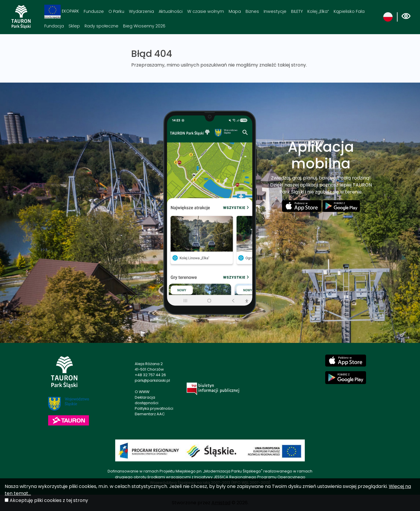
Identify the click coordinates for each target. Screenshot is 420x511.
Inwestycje (275, 11)
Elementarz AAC (150, 414)
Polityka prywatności (154, 408)
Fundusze (94, 11)
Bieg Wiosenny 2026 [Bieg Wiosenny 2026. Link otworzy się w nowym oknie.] (144, 26)
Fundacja (54, 26)
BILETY (297, 11)
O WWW (142, 392)
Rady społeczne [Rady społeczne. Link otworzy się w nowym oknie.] (101, 26)
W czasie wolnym (206, 11)
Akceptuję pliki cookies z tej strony (49, 500)
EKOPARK (62, 12)
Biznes (252, 11)
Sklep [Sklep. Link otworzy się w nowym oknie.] (74, 26)
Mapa (235, 11)
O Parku (116, 11)
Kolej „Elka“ (318, 11)
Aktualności (171, 11)
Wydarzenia (141, 11)
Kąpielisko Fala (349, 11)
